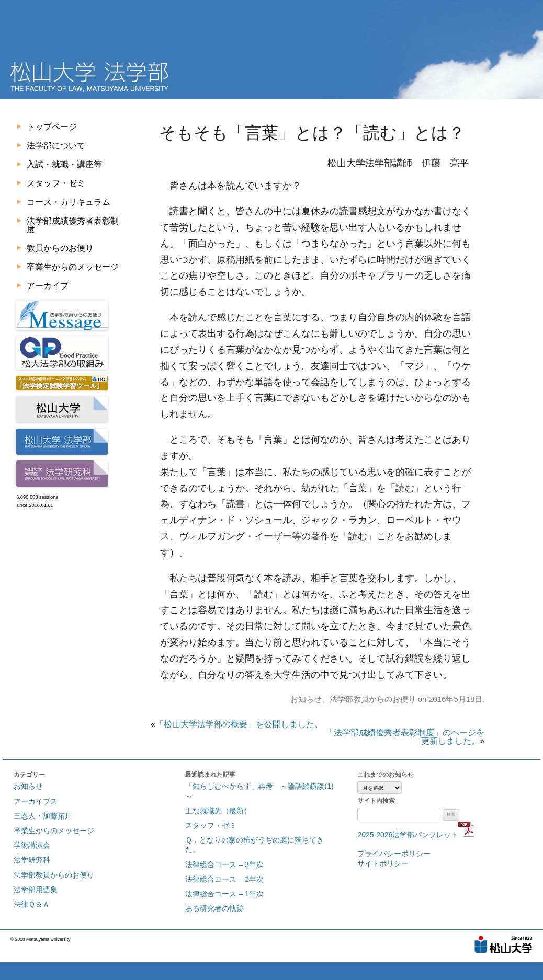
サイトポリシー (383, 863)
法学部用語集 (36, 890)
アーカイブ (48, 286)
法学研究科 (32, 860)
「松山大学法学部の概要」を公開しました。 (239, 724)
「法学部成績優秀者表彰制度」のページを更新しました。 (405, 737)
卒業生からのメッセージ (73, 267)
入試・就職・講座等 (64, 164)
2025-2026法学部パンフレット (416, 835)
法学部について (56, 146)
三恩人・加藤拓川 (43, 816)
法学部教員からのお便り (373, 699)
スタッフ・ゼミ (56, 183)
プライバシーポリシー (394, 854)
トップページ (52, 127)
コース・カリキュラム (69, 202)
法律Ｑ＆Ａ (32, 904)
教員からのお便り (60, 248)
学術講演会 (32, 845)
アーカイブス (36, 801)
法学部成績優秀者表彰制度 (73, 225)
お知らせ (306, 699)
